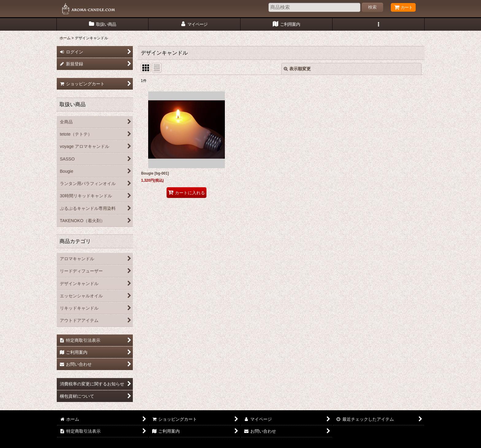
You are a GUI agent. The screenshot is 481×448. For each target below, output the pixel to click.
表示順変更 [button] (297, 69)
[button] (379, 24)
